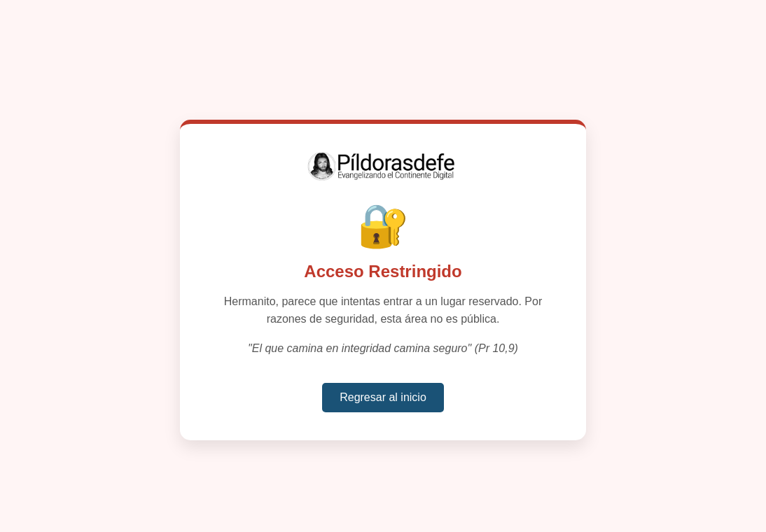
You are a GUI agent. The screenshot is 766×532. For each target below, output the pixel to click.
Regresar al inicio (383, 397)
